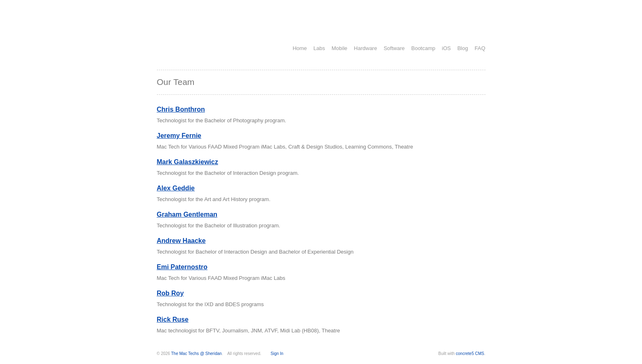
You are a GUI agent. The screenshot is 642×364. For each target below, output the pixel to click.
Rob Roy (170, 293)
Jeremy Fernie (179, 136)
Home (300, 48)
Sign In (277, 354)
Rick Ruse (173, 319)
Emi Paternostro (182, 267)
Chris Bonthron (181, 109)
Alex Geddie (176, 188)
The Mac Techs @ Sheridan (197, 354)
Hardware (366, 48)
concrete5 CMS (470, 354)
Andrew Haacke (181, 241)
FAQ (480, 48)
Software (394, 48)
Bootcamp (423, 48)
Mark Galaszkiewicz (188, 162)
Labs (319, 48)
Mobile (339, 48)
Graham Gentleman (187, 214)
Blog (463, 48)
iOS (446, 48)
